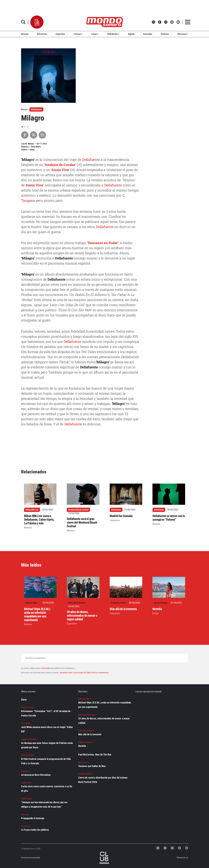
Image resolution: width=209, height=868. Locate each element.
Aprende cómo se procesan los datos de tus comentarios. (84, 673)
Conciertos (115, 520)
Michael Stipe (31, 603)
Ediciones (183, 34)
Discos (156, 613)
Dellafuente (36, 109)
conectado (45, 668)
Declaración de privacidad (30, 858)
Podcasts (165, 34)
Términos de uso (182, 858)
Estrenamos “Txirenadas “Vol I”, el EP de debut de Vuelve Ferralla (46, 713)
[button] (37, 22)
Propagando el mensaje (33, 818)
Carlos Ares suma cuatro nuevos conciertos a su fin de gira (47, 789)
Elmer (24, 700)
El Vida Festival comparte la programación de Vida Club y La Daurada (46, 761)
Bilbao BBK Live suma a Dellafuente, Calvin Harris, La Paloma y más (39, 520)
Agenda (131, 34)
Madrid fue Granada (121, 516)
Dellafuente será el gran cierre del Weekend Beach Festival (82, 523)
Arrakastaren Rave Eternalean (36, 775)
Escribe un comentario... (36, 658)
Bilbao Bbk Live (32, 510)
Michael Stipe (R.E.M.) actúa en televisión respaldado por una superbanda (37, 614)
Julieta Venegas (161, 603)
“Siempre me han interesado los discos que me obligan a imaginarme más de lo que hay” (44, 804)
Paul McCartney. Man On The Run (95, 755)
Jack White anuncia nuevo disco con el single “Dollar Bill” (47, 729)
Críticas (78, 34)
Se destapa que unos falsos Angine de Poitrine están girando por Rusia (47, 745)
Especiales (60, 34)
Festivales (148, 34)
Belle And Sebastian (77, 603)
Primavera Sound (118, 603)
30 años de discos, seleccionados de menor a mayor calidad (82, 616)
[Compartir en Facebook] (25, 135)
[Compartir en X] (34, 135)
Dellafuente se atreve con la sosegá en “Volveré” (169, 518)
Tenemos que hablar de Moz (92, 766)
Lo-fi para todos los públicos (35, 830)
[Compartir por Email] (42, 135)
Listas (95, 34)
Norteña (157, 609)
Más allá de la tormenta (123, 609)
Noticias (25, 34)
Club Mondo (113, 34)
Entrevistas (42, 34)
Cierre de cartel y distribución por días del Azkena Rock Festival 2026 (103, 780)
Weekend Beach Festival (78, 510)
